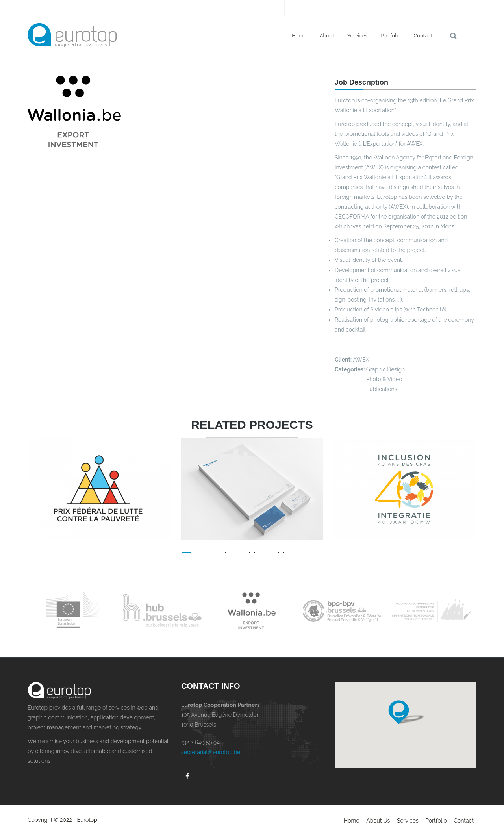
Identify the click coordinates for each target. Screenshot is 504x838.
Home (299, 36)
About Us (378, 821)
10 (318, 552)
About (327, 36)
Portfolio (390, 36)
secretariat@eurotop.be (211, 752)
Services (357, 36)
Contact (423, 36)
